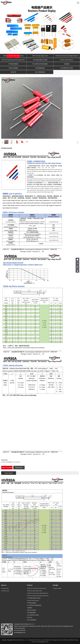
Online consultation (7, 468)
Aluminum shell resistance (67, 60)
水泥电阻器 (67, 64)
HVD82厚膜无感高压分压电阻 (40, 60)
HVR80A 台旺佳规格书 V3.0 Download (11, 462)
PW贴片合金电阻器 (13, 68)
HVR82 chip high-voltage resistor (40, 56)
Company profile (5, 588)
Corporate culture (5, 591)
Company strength (57, 588)
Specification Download (19, 468)
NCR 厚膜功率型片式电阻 (67, 68)
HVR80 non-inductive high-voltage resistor (13, 56)
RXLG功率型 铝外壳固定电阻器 (40, 64)
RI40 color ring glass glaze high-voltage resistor (13, 60)
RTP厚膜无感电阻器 (13, 64)
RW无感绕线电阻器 (40, 68)
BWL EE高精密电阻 (40, 72)
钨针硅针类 (13, 72)
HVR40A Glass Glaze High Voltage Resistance (67, 56)
